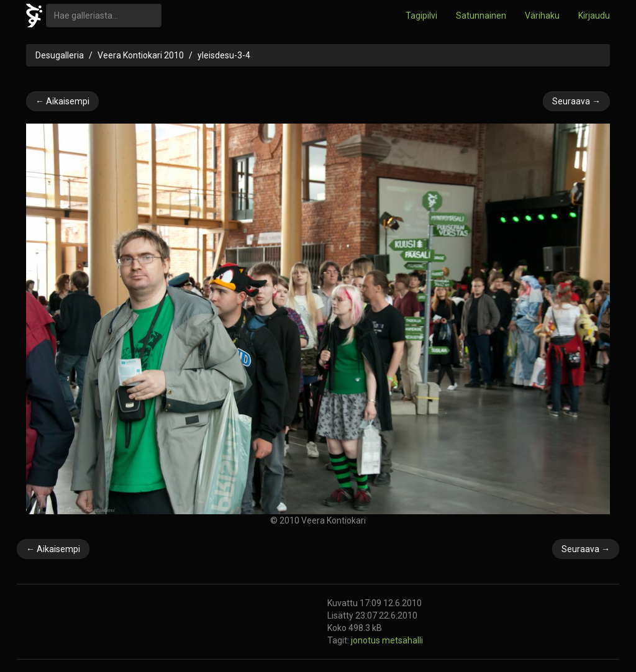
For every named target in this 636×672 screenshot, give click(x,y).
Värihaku (542, 16)
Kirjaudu (594, 16)
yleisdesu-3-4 (224, 55)
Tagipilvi (421, 16)
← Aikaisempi (62, 101)
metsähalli (402, 640)
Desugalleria (60, 55)
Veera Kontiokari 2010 (141, 55)
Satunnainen (481, 16)
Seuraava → (576, 101)
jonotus (366, 640)
